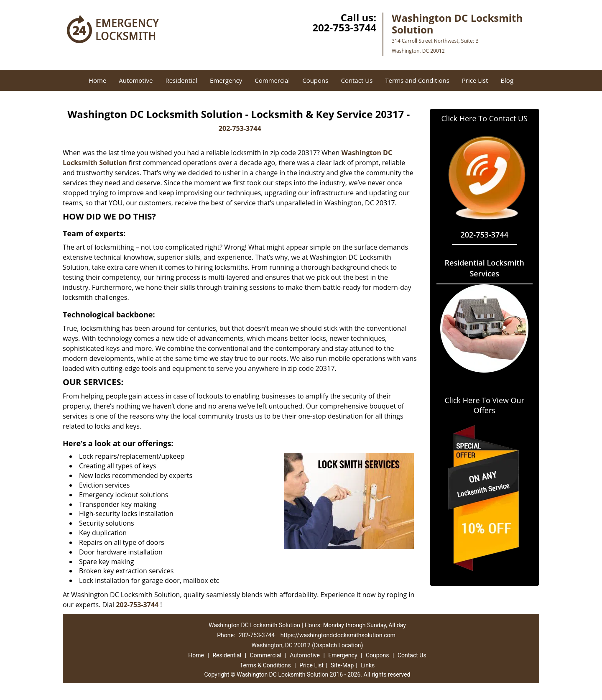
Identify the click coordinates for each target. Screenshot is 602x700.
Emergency (226, 80)
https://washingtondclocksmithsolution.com (338, 635)
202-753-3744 (344, 27)
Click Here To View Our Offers (484, 405)
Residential (181, 80)
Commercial (272, 80)
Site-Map (342, 665)
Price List (475, 80)
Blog (507, 80)
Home (97, 80)
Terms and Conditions (417, 80)
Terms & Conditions (265, 665)
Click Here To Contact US (485, 118)
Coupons (315, 80)
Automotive (136, 80)
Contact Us (357, 80)
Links (368, 665)
